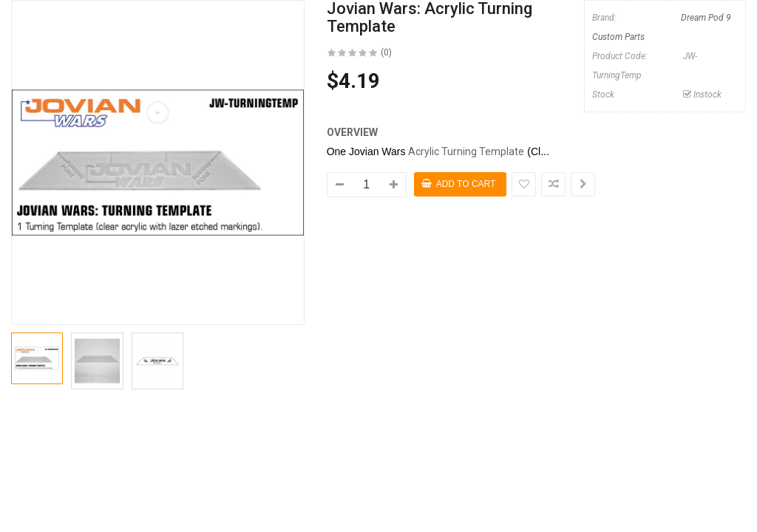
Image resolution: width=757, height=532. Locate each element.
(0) (386, 52)
